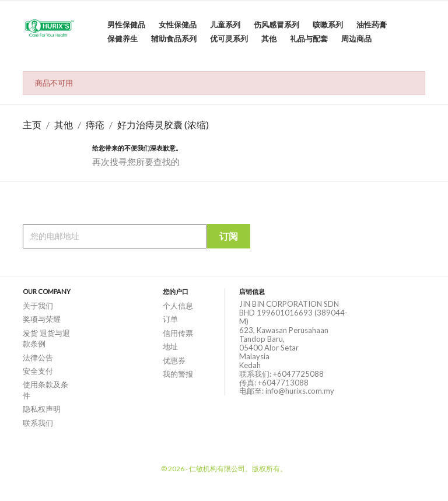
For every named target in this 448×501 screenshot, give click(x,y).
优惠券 (174, 360)
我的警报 (178, 374)
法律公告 (38, 358)
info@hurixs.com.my (300, 391)
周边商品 (356, 38)
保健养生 (123, 38)
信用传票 (178, 333)
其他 (269, 38)
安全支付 (38, 371)
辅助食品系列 (174, 38)
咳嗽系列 (328, 24)
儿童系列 (225, 24)
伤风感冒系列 (276, 24)
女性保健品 (178, 24)
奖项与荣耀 (42, 319)
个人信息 (178, 306)
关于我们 (38, 306)
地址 (170, 346)
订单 (170, 319)
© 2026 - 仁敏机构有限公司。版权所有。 (224, 469)
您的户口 (176, 291)
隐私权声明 (42, 409)
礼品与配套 (309, 38)
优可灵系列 (229, 38)
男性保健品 (126, 24)
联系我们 (38, 423)
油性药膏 (372, 24)
